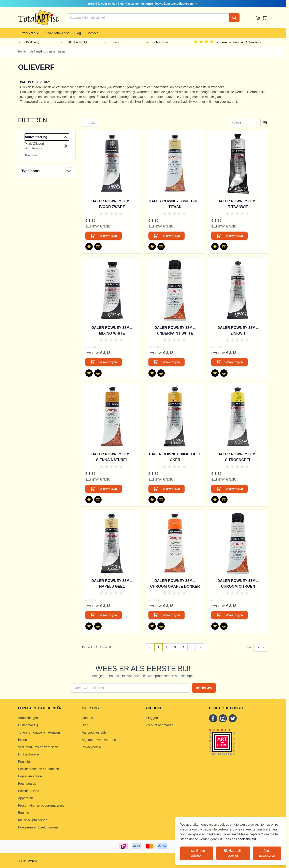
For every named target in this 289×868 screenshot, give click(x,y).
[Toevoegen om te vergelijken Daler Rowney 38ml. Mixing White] (98, 373)
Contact (92, 33)
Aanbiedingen (28, 718)
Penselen (25, 762)
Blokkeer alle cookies (233, 853)
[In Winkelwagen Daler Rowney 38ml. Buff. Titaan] (167, 236)
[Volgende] (200, 647)
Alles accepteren (267, 853)
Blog (78, 33)
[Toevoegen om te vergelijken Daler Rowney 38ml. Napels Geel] (98, 626)
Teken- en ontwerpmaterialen (39, 732)
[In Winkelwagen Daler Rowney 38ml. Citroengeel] (229, 489)
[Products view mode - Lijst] (93, 122)
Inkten (23, 740)
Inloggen (152, 718)
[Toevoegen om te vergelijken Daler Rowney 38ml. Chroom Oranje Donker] (161, 626)
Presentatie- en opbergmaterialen (42, 805)
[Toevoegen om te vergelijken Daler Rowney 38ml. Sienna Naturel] (98, 500)
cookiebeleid (247, 839)
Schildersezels (28, 791)
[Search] (234, 18)
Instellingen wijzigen (197, 853)
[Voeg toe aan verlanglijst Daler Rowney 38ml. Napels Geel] (89, 626)
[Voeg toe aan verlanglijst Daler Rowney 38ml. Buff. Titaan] (152, 247)
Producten (30, 33)
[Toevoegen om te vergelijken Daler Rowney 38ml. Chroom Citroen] (224, 626)
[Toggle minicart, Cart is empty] (265, 18)
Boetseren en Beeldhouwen (38, 827)
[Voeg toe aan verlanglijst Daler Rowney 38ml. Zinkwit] (215, 373)
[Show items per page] (261, 647)
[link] (150, 647)
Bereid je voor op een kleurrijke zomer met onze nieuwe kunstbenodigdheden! (143, 4)
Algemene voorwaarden (99, 740)
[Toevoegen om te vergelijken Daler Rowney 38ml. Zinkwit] (224, 373)
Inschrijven (204, 688)
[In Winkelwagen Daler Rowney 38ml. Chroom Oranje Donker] (167, 615)
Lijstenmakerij (28, 725)
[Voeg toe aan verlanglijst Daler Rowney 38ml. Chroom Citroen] (215, 626)
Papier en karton (30, 776)
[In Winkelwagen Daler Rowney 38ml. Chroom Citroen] (229, 615)
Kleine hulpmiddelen (33, 820)
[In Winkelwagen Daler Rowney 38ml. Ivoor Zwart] (104, 236)
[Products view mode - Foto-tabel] (87, 122)
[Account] (258, 18)
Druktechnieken (29, 754)
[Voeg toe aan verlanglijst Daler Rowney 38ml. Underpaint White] (152, 373)
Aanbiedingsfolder (95, 732)
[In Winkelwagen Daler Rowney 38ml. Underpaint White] (167, 362)
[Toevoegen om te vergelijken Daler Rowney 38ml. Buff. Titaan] (161, 247)
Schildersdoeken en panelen (39, 769)
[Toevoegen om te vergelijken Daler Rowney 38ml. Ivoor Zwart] (98, 247)
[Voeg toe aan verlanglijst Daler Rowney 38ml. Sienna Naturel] (89, 500)
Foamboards (27, 784)
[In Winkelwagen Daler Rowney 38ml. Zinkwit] (229, 362)
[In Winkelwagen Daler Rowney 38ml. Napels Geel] (104, 615)
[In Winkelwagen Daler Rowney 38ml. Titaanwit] (229, 236)
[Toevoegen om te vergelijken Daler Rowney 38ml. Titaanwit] (224, 247)
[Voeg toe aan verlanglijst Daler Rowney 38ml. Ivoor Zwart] (89, 247)
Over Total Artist (57, 33)
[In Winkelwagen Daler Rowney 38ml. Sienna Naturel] (104, 489)
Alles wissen (31, 155)
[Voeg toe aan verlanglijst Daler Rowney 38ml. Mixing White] (89, 373)
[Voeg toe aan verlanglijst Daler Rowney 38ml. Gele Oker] (152, 500)
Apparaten (26, 798)
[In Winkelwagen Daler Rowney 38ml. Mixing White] (104, 362)
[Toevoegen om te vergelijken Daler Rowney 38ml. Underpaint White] (161, 373)
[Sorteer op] (245, 122)
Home (22, 52)
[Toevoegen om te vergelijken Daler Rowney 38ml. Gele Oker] (161, 500)
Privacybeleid (91, 747)
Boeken (24, 813)
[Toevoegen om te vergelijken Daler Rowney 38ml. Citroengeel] (224, 500)
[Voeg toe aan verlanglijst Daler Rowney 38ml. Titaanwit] (215, 247)
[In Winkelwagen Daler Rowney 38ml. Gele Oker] (167, 489)
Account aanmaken (159, 725)
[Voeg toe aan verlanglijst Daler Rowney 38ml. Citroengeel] (215, 500)
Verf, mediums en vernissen (47, 52)
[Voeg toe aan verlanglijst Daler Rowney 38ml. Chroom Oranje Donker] (152, 626)
